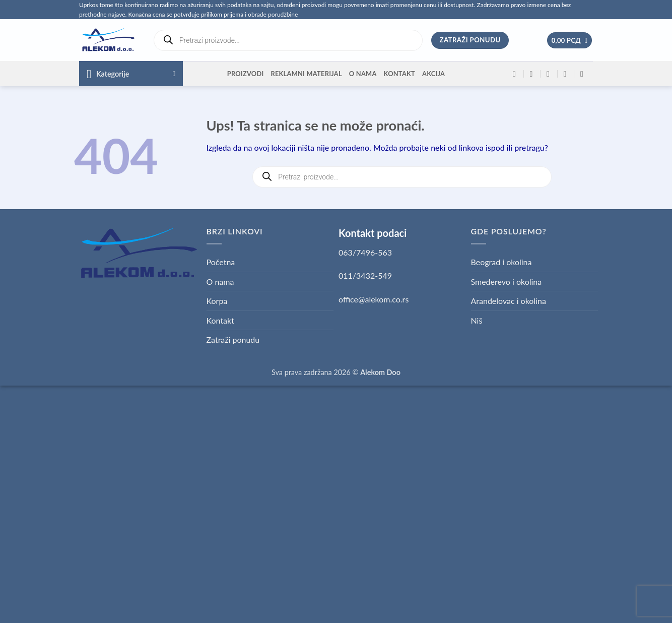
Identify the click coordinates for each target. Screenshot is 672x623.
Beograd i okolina (501, 262)
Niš (477, 320)
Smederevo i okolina (507, 282)
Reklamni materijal (306, 74)
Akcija (433, 74)
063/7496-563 (365, 252)
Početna (221, 262)
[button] (570, 41)
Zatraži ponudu (233, 339)
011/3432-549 (365, 275)
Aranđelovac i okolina (509, 301)
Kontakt (399, 74)
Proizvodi (246, 74)
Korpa (217, 301)
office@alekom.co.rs (374, 299)
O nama (363, 74)
